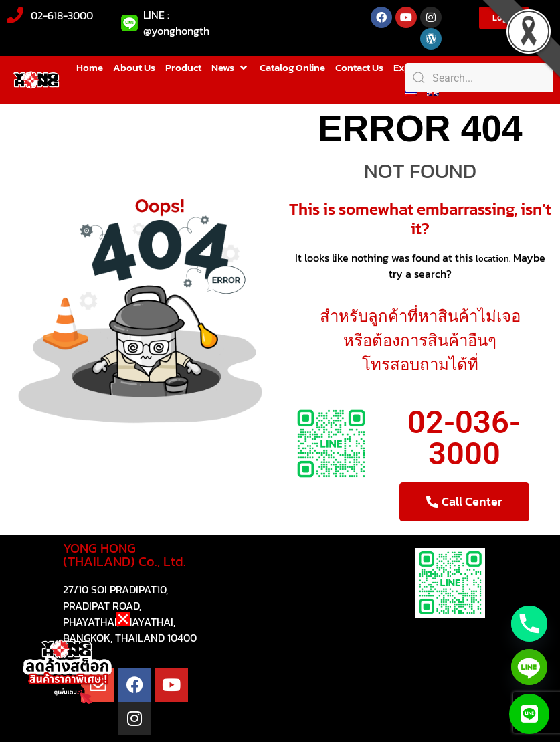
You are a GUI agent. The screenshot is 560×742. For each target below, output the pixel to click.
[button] (230, 68)
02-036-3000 (464, 438)
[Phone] (529, 624)
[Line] (529, 667)
